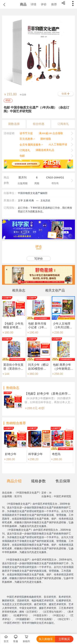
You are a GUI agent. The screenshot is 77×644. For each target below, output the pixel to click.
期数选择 (14, 124)
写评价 (39, 259)
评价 (44, 4)
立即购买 (64, 639)
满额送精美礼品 (45, 150)
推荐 (54, 4)
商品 (23, 4)
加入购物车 (46, 639)
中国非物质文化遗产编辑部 (33, 193)
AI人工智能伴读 (58, 145)
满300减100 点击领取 (51, 133)
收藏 (64, 94)
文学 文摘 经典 (26, 201)
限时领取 (46, 139)
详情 (33, 4)
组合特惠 (39, 124)
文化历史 (45, 201)
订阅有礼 (63, 124)
